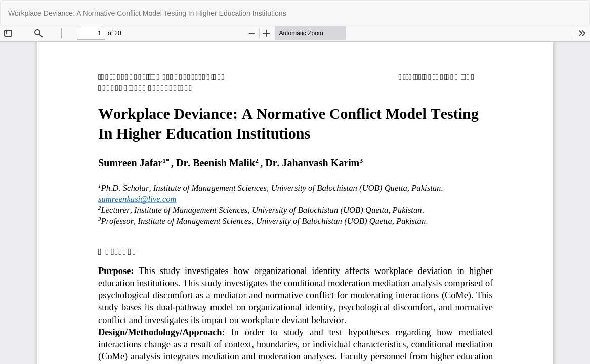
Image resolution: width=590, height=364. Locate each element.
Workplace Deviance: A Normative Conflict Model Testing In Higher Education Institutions (147, 13)
